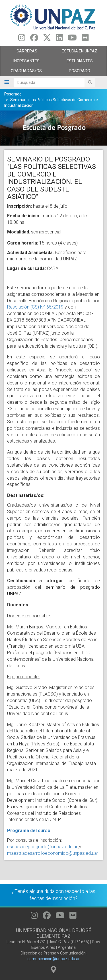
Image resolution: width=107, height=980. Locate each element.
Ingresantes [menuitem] (25, 62)
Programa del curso (29, 831)
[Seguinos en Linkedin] (59, 39)
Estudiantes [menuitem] (79, 62)
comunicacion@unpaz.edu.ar (53, 959)
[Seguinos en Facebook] (34, 39)
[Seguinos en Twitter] (47, 39)
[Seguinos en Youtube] (72, 39)
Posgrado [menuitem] (79, 72)
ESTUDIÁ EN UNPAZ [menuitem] (79, 52)
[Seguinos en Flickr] (85, 39)
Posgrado (13, 94)
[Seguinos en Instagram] (22, 39)
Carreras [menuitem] (25, 52)
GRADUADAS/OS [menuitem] (25, 72)
